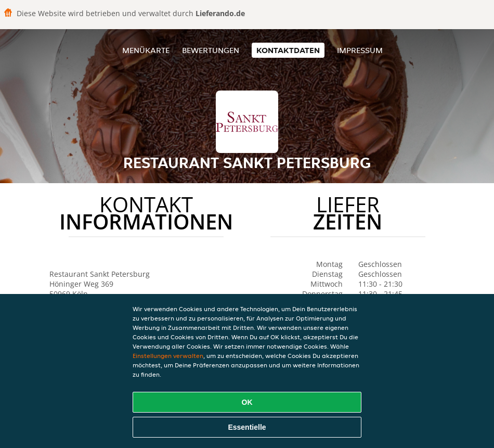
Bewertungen (211, 50)
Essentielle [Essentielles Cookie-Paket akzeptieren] (247, 427)
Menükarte (146, 50)
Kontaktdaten (288, 50)
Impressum (360, 50)
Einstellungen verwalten (168, 356)
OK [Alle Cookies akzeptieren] (247, 402)
